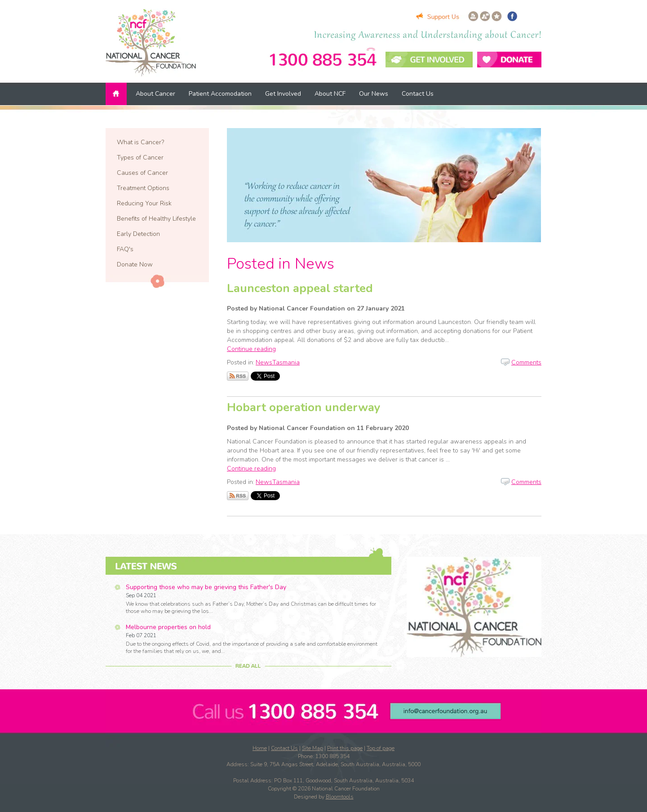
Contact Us (418, 94)
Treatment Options (143, 188)
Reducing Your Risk (144, 203)
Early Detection (138, 234)
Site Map (312, 748)
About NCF (330, 94)
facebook (512, 16)
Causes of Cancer (142, 173)
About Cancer (155, 94)
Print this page (345, 748)
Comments (526, 362)
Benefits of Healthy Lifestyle (156, 219)
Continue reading (251, 349)
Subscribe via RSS (238, 376)
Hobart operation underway (304, 407)
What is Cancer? (140, 142)
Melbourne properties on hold (168, 627)
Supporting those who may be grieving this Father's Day (206, 587)
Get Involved (283, 94)
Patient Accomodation (220, 94)
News (264, 362)
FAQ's (125, 249)
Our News (374, 94)
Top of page (381, 748)
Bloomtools (340, 797)
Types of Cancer (140, 158)
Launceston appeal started (300, 288)
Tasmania (286, 362)
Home (117, 94)
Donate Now (135, 264)
